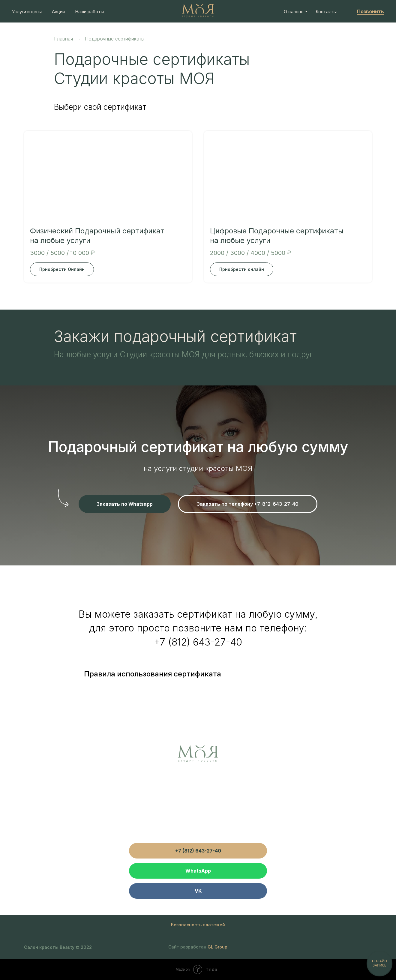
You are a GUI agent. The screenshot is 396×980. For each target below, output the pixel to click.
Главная (63, 39)
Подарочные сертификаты (115, 39)
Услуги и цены (27, 12)
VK (198, 891)
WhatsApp (198, 871)
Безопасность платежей (198, 925)
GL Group (217, 947)
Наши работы (89, 12)
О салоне (294, 12)
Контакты (326, 12)
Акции (58, 12)
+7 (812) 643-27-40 (198, 642)
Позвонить (370, 11)
